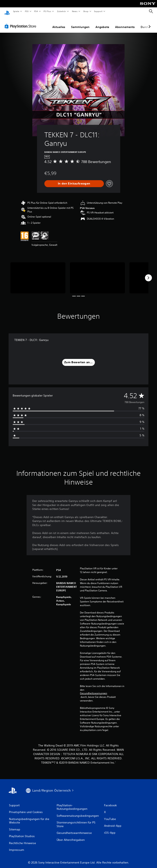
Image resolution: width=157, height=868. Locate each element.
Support (98, 11)
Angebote (102, 23)
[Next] (148, 274)
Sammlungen (80, 23)
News (75, 11)
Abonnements (125, 23)
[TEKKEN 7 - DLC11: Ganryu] (38, 274)
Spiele (16, 11)
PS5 (27, 11)
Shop (86, 11)
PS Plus (47, 11)
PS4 (36, 11)
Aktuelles (59, 23)
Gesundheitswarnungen (94, 689)
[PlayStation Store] (21, 22)
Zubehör (62, 11)
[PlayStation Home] (7, 11)
